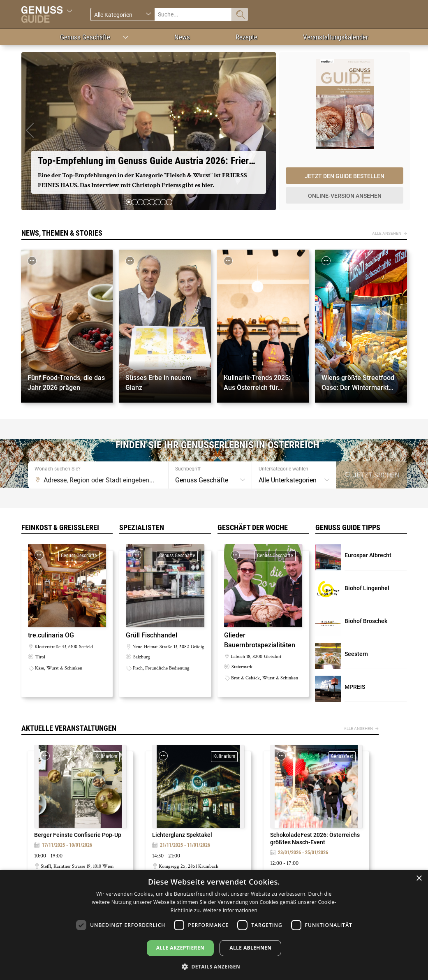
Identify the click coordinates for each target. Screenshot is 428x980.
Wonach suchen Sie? (58, 469)
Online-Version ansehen (345, 196)
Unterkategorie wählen (283, 469)
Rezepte (246, 37)
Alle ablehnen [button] (250, 948)
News (182, 37)
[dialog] (214, 925)
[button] (30, 131)
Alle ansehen (387, 233)
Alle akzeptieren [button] (180, 948)
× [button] (419, 879)
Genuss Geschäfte (85, 37)
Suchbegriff (188, 469)
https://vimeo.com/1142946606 (149, 131)
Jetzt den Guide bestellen (345, 176)
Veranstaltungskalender (335, 37)
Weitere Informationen (230, 910)
